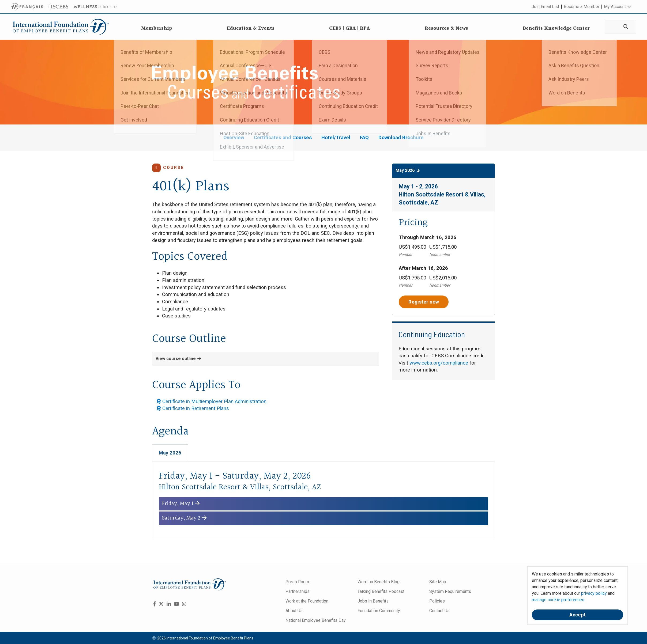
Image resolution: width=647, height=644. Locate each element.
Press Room (297, 583)
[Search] (624, 27)
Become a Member (582, 7)
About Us (294, 612)
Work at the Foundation (307, 602)
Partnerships (298, 592)
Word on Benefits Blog (379, 583)
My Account (618, 7)
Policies (437, 602)
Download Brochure (401, 138)
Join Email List (545, 7)
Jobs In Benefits (373, 602)
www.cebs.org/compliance (439, 363)
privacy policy (594, 593)
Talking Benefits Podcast (381, 592)
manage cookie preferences (558, 600)
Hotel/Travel (336, 138)
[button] (266, 359)
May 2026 (170, 454)
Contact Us (439, 612)
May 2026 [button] (408, 170)
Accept (578, 615)
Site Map (438, 583)
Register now (424, 302)
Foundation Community (379, 612)
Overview (234, 138)
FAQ (364, 138)
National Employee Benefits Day (316, 621)
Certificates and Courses (283, 138)
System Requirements (450, 592)
